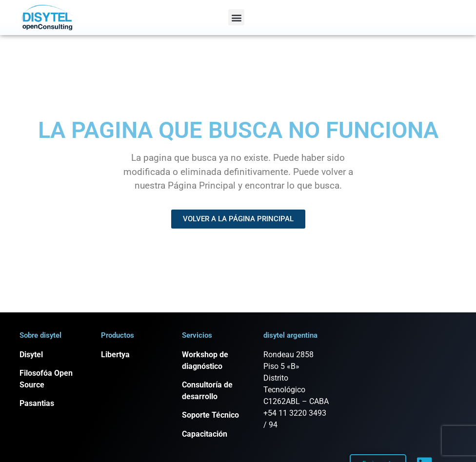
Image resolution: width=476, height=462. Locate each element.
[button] (236, 17)
